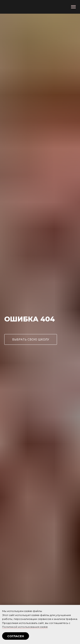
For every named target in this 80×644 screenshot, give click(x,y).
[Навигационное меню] (73, 7)
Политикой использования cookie (25, 627)
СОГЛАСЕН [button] (16, 636)
